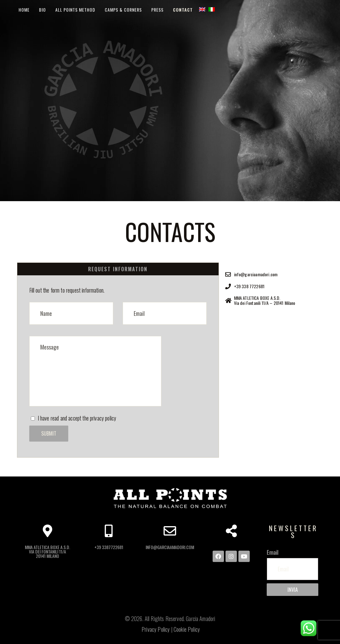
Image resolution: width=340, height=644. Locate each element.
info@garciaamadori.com (170, 547)
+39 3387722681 (109, 547)
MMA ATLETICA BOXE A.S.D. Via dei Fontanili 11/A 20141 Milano (47, 552)
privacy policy (103, 418)
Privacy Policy (156, 629)
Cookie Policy (187, 629)
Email (273, 552)
